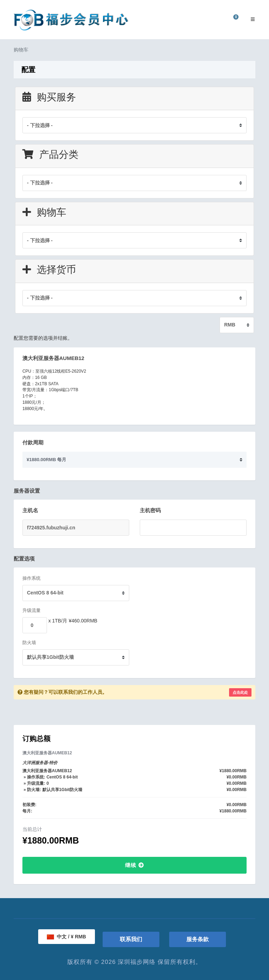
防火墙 (29, 643)
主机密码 (150, 510)
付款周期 (33, 442)
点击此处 (240, 692)
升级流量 (32, 610)
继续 (134, 865)
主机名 (30, 510)
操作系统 (32, 578)
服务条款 (198, 939)
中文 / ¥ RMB (66, 937)
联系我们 (131, 939)
